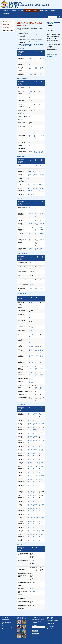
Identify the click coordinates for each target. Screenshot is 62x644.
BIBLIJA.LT (51, 624)
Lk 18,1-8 (41, 517)
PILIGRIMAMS (44, 10)
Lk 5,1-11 (41, 184)
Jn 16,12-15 (42, 387)
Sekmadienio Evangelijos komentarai (6, 26)
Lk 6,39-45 (42, 423)
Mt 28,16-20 (31, 368)
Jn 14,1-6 (33, 591)
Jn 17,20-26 (42, 374)
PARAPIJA (6, 10)
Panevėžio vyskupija (53, 621)
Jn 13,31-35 (42, 357)
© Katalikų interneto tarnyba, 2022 (54, 641)
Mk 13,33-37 (35, 59)
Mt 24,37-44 (30, 59)
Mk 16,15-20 (36, 368)
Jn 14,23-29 (42, 362)
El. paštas (35, 625)
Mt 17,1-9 (31, 219)
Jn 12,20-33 (36, 235)
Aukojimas (6, 14)
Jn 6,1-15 (35, 462)
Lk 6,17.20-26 (41, 415)
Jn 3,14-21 (36, 229)
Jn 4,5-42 (31, 223)
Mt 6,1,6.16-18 (31, 209)
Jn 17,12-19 (36, 374)
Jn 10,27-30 (42, 351)
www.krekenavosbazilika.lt (8, 630)
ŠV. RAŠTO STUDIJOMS (32, 10)
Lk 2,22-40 (36, 137)
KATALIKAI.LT (52, 622)
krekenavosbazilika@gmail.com (9, 627)
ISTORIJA (21, 10)
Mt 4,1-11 (31, 213)
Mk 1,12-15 (36, 215)
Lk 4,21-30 (41, 174)
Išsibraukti (35, 631)
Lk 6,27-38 (41, 193)
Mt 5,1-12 (33, 588)
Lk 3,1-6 (41, 63)
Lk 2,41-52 (42, 135)
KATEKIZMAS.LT (52, 625)
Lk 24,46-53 (42, 368)
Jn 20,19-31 (31, 341)
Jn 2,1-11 (41, 166)
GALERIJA (53, 10)
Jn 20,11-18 (31, 316)
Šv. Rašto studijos (7, 22)
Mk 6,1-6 (35, 449)
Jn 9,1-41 (31, 228)
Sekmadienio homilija (8, 30)
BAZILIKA (13, 10)
